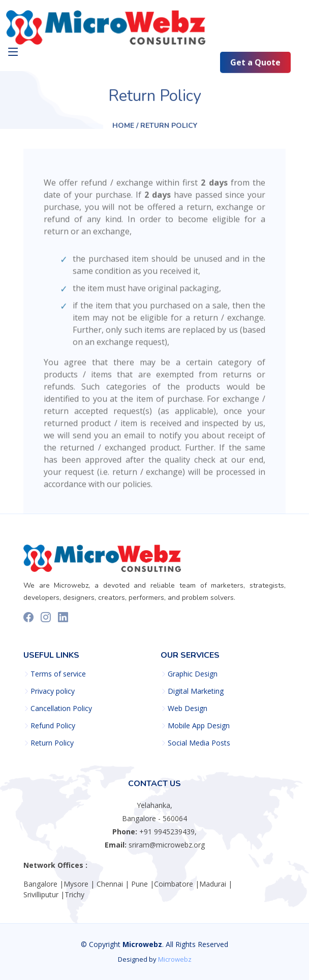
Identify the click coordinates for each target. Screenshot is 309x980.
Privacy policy (53, 691)
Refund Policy (53, 726)
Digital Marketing (196, 691)
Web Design (188, 708)
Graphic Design (193, 674)
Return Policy (52, 743)
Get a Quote (255, 63)
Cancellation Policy (61, 708)
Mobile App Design (199, 726)
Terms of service (58, 674)
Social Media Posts (199, 743)
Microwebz (175, 959)
